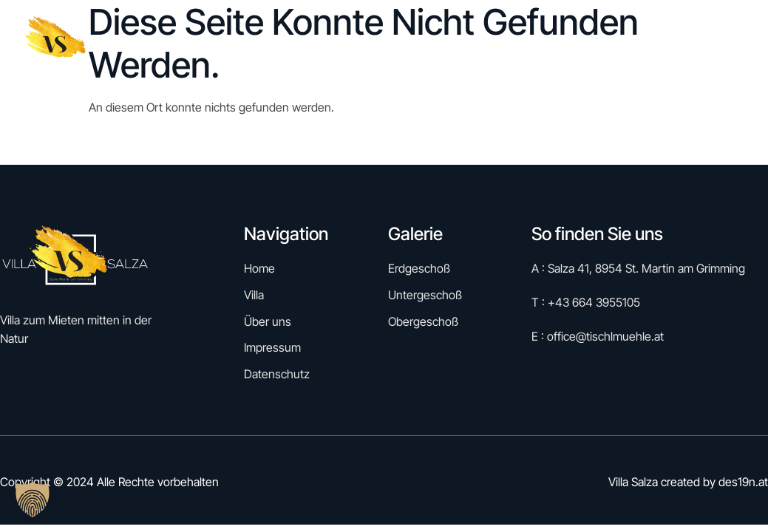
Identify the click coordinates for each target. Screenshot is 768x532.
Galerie (531, 44)
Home (367, 44)
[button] (33, 499)
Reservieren (443, 44)
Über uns (661, 44)
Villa (598, 44)
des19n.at (743, 482)
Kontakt (734, 44)
